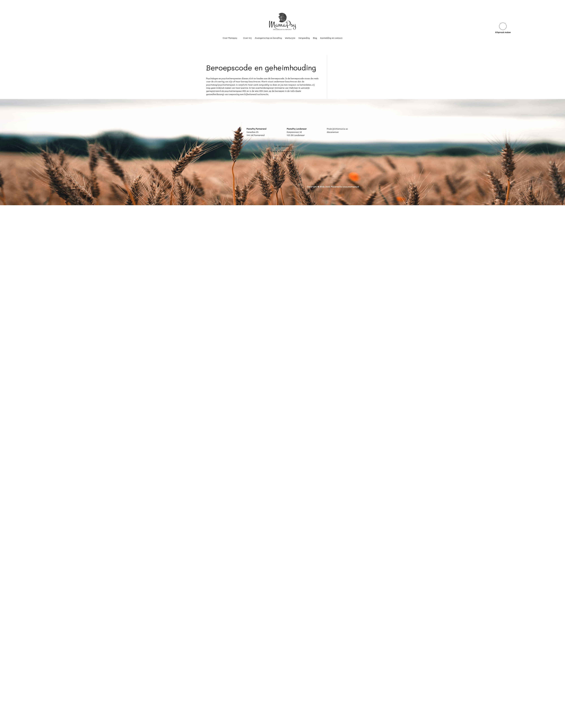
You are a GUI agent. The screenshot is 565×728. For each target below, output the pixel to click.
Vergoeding (304, 38)
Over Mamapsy (230, 38)
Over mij (247, 38)
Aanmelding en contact (331, 38)
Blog (315, 38)
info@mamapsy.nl (286, 151)
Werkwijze (290, 38)
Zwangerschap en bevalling (268, 38)
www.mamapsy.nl (351, 187)
